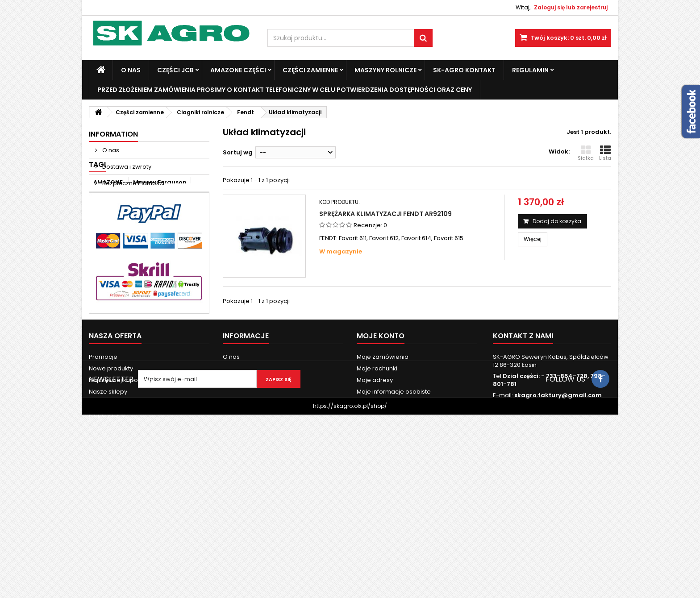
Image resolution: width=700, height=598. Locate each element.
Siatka (586, 153)
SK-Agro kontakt (464, 70)
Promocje (103, 474)
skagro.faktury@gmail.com (558, 513)
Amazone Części (238, 70)
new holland (112, 268)
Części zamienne (310, 70)
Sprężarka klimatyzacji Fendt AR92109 (385, 214)
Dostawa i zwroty (126, 167)
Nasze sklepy (121, 200)
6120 (100, 281)
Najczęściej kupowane (122, 497)
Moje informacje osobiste (394, 509)
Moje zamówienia (383, 474)
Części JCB (175, 70)
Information (113, 134)
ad (151, 254)
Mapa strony (107, 532)
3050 (150, 268)
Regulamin (530, 70)
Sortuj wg (238, 152)
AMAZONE (108, 241)
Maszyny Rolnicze (385, 70)
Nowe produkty (111, 486)
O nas (131, 70)
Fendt (127, 254)
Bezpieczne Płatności (133, 183)
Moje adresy (375, 497)
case (101, 254)
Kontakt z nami (110, 521)
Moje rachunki (377, 486)
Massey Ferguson (160, 241)
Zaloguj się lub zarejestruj (571, 7)
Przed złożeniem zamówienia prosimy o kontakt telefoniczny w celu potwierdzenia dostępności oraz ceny (285, 90)
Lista (605, 153)
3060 (176, 268)
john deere (182, 254)
